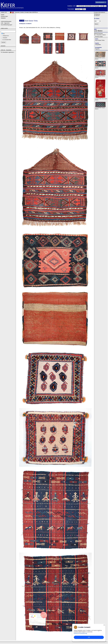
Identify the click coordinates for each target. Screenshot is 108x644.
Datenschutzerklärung (80, 633)
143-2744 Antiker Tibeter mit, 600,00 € (100, 67)
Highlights (3, 18)
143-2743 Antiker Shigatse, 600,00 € (100, 108)
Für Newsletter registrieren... (8, 52)
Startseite (17, 12)
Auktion (22, 12)
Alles (4, 34)
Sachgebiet (5, 38)
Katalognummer (6, 36)
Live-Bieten (98, 31)
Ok (89, 637)
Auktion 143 (4, 12)
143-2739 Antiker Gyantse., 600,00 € (100, 58)
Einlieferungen (4, 16)
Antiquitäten (98, 45)
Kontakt (27, 12)
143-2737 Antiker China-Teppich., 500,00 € (101, 99)
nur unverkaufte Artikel (7, 40)
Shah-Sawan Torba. (100, 40)
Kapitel (3, 15)
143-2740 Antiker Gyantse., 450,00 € (100, 76)
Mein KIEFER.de (34, 12)
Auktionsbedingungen (6, 21)
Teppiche (97, 49)
